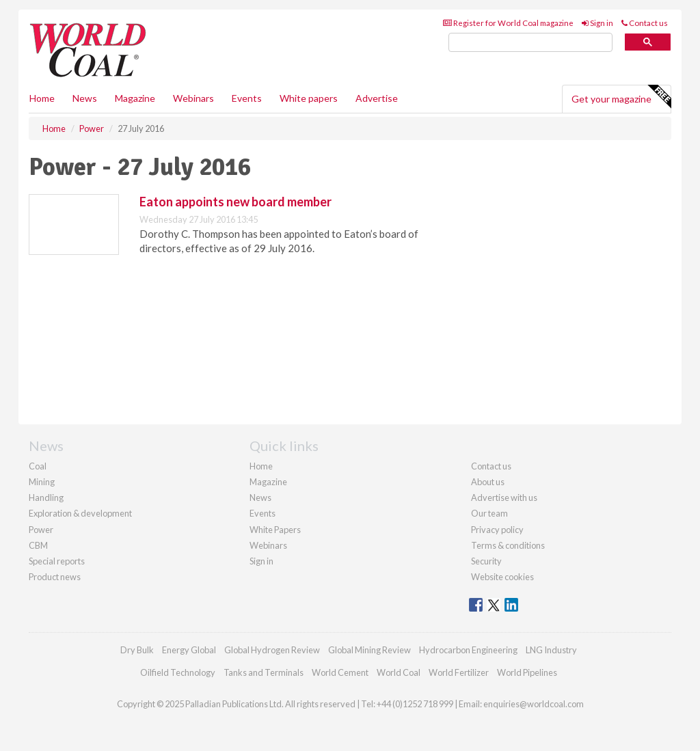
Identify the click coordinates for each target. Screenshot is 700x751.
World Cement (340, 672)
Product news (55, 577)
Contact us (645, 23)
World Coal (399, 672)
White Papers (275, 530)
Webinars (193, 98)
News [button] (85, 98)
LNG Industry (551, 650)
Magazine (135, 98)
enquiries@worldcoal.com (534, 704)
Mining (42, 482)
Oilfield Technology (178, 672)
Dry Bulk (137, 650)
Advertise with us (504, 497)
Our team (489, 513)
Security (486, 561)
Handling (46, 497)
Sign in (597, 23)
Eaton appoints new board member (235, 202)
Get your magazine (621, 97)
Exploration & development (80, 513)
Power (41, 530)
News (260, 497)
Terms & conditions (508, 545)
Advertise (377, 98)
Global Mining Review (369, 650)
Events (247, 98)
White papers (309, 98)
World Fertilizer (459, 672)
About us (488, 482)
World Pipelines (527, 672)
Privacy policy (497, 530)
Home (42, 98)
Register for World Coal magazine (508, 23)
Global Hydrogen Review (272, 650)
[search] (530, 43)
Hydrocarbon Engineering (468, 650)
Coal (38, 466)
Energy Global (189, 650)
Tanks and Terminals (264, 672)
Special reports (57, 561)
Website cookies (502, 577)
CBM (38, 545)
